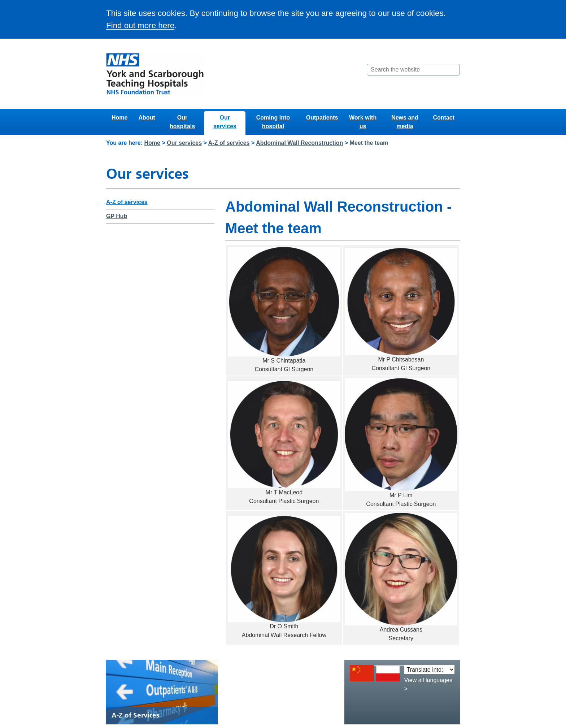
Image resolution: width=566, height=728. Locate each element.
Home (119, 118)
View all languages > (428, 684)
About (147, 118)
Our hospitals (182, 122)
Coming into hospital (273, 122)
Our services (225, 122)
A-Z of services (229, 143)
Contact (444, 118)
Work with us (363, 122)
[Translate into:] (429, 670)
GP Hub (117, 216)
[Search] (454, 70)
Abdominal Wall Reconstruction (299, 143)
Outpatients (322, 118)
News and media (405, 122)
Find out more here (140, 25)
